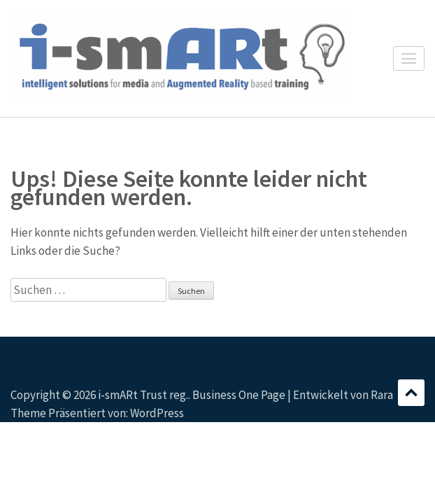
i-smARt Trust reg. (143, 395)
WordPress (157, 413)
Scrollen (411, 393)
